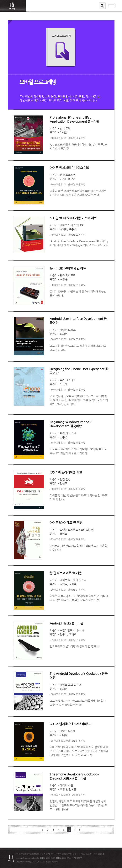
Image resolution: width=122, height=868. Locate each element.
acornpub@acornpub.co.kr (28, 858)
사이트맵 (78, 858)
